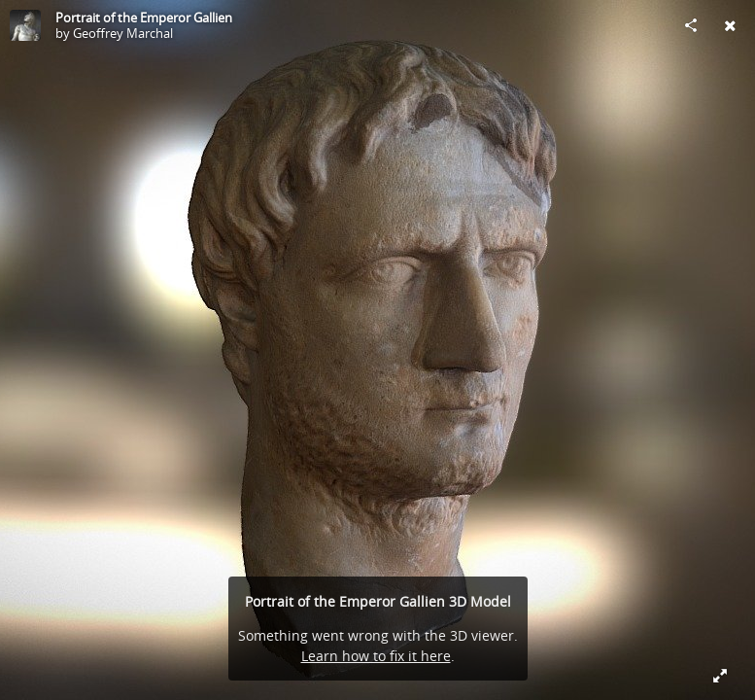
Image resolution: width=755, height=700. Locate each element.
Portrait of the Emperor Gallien (144, 17)
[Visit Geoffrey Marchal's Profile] (25, 25)
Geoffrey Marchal (123, 33)
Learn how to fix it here (376, 656)
